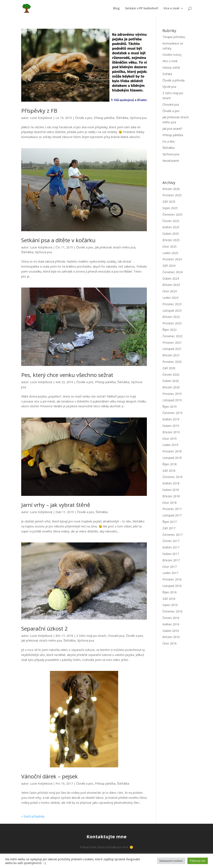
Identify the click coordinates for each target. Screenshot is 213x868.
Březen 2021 (171, 355)
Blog (116, 9)
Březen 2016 (171, 637)
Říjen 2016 (170, 592)
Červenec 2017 (172, 535)
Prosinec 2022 (172, 323)
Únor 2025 (170, 246)
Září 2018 (169, 471)
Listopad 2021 (172, 349)
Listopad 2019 (172, 400)
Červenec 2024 (172, 272)
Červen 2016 (171, 618)
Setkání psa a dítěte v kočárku (58, 240)
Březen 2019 (171, 432)
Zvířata (167, 74)
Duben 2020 (171, 381)
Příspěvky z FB (39, 111)
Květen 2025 (171, 227)
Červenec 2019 (172, 413)
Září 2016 (169, 599)
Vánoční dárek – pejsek (50, 776)
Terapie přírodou (174, 37)
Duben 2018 (171, 490)
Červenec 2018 (172, 477)
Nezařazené (171, 161)
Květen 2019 (171, 419)
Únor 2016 (170, 643)
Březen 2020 (171, 387)
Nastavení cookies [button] (171, 861)
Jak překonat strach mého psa (115, 247)
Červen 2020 (171, 375)
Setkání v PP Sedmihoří (142, 9)
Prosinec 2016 (172, 579)
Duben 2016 (171, 631)
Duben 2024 (171, 278)
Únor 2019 (170, 439)
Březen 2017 (171, 560)
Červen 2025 (171, 221)
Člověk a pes (84, 118)
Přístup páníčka (104, 118)
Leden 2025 (170, 253)
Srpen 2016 (170, 605)
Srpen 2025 (170, 208)
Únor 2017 (170, 567)
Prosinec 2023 (172, 304)
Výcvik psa (169, 87)
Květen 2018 (171, 483)
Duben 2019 (171, 426)
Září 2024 (169, 266)
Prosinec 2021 (172, 343)
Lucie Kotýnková (41, 118)
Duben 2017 (171, 554)
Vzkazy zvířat (171, 67)
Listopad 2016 (172, 586)
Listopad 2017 (172, 515)
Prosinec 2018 (172, 451)
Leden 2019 (170, 445)
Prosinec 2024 (172, 259)
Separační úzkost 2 (45, 628)
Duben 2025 (171, 234)
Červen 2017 (171, 541)
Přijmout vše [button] (198, 861)
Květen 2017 (171, 547)
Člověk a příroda (173, 80)
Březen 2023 (171, 317)
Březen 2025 (171, 240)
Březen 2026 (171, 189)
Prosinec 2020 (172, 362)
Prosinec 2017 (172, 509)
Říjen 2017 (170, 522)
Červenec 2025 (172, 214)
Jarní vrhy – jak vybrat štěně (56, 505)
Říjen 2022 (170, 330)
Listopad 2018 (172, 458)
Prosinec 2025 (172, 195)
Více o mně (171, 9)
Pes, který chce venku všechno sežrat (67, 375)
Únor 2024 (170, 291)
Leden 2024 (170, 298)
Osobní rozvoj (172, 55)
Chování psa (116, 636)
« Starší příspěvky (33, 816)
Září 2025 (169, 202)
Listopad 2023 (172, 311)
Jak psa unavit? (172, 129)
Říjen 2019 (170, 407)
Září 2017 (169, 528)
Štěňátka (122, 118)
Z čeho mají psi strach (91, 636)
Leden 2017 (170, 573)
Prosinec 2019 (172, 394)
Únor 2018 (170, 503)
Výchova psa (138, 118)
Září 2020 (169, 368)
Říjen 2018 (170, 464)
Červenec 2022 (172, 336)
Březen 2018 (171, 496)
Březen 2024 (171, 285)
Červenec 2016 (172, 611)
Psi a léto (169, 141)
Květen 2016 (171, 624)
